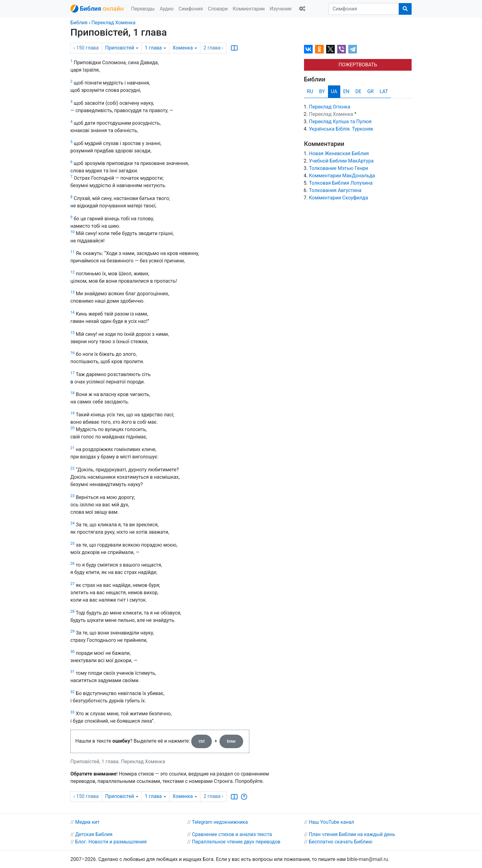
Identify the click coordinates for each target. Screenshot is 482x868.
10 (73, 232)
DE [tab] (358, 91)
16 (73, 353)
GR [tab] (371, 91)
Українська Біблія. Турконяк (341, 129)
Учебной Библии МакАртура (341, 161)
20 (73, 428)
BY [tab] (322, 91)
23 (73, 496)
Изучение (281, 9)
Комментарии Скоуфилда (338, 198)
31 (73, 672)
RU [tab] (310, 91)
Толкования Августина (335, 190)
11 (73, 252)
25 (73, 544)
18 (73, 393)
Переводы (143, 9)
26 (73, 564)
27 (73, 584)
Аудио (166, 9)
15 (73, 333)
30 (73, 652)
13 (73, 292)
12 (73, 272)
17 (73, 373)
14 (73, 312)
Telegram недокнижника (220, 822)
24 (73, 523)
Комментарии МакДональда (342, 176)
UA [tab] (334, 91)
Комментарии (249, 9)
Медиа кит (87, 822)
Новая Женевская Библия (339, 153)
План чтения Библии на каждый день (352, 834)
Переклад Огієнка (330, 107)
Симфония (191, 9)
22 (73, 468)
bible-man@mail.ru (368, 859)
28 (73, 611)
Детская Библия (94, 834)
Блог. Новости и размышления (111, 842)
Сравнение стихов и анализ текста (232, 834)
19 (73, 413)
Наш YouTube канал (331, 822)
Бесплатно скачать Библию (340, 842)
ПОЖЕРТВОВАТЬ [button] (358, 65)
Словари (218, 9)
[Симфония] (364, 9)
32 (73, 692)
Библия (79, 23)
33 (73, 712)
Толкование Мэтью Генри (338, 168)
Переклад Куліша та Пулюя (340, 122)
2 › (213, 48)
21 (73, 448)
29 (73, 631)
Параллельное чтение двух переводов (236, 842)
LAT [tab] (384, 91)
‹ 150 (86, 48)
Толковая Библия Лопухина (341, 183)
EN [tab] (346, 91)
